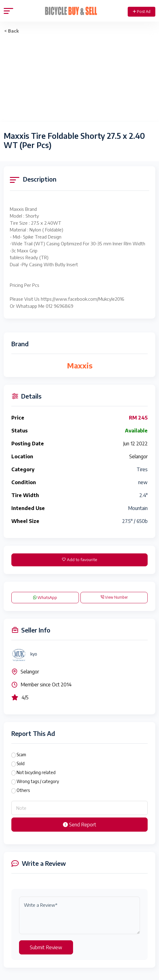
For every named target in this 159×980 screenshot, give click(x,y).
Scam (21, 755)
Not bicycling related (36, 772)
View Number (114, 597)
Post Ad (142, 12)
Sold (21, 763)
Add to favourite (79, 560)
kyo (34, 654)
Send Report (79, 825)
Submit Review (46, 947)
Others (23, 790)
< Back (12, 31)
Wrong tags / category (38, 781)
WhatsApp (45, 597)
